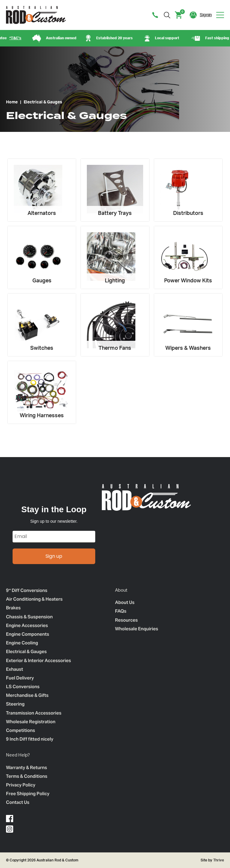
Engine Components (28, 634)
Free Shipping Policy (28, 794)
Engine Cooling (22, 643)
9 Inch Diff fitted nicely (30, 739)
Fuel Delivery (20, 678)
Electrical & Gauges (26, 651)
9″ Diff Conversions (27, 590)
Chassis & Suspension (29, 617)
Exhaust (15, 669)
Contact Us (18, 802)
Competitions (21, 730)
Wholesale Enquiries (137, 629)
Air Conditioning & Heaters (34, 599)
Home (12, 102)
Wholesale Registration (31, 722)
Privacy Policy (21, 785)
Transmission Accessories (34, 713)
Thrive (218, 860)
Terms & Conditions (27, 776)
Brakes (13, 608)
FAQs (121, 611)
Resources (126, 620)
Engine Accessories (27, 625)
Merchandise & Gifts (27, 695)
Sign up (54, 556)
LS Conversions (23, 687)
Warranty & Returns (27, 767)
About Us (125, 602)
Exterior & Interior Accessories (38, 660)
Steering (15, 704)
